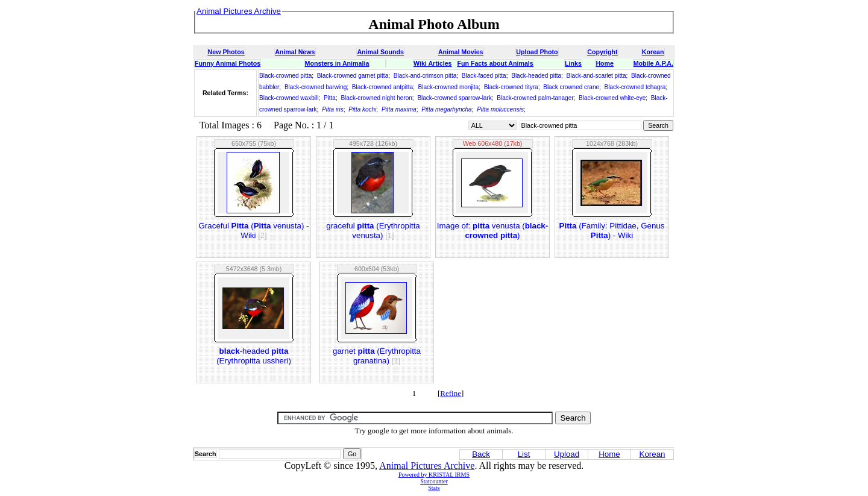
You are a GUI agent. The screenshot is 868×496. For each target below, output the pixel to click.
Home (605, 63)
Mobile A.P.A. (653, 63)
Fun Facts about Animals (495, 63)
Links (573, 63)
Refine (451, 393)
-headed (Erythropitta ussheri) (254, 356)
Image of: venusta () (492, 231)
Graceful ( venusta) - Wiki (254, 231)
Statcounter (434, 481)
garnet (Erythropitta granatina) (377, 356)
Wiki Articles (432, 63)
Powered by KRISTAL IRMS (434, 475)
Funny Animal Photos (228, 63)
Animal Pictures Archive (427, 466)
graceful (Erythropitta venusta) (373, 231)
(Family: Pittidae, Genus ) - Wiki (612, 231)
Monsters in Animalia (337, 63)
